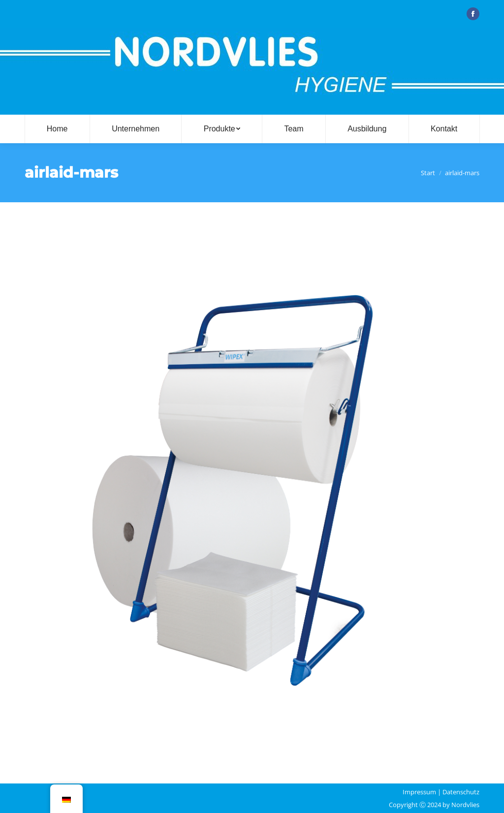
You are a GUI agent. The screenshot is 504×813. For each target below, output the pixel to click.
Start (428, 173)
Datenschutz (461, 792)
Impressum (419, 792)
